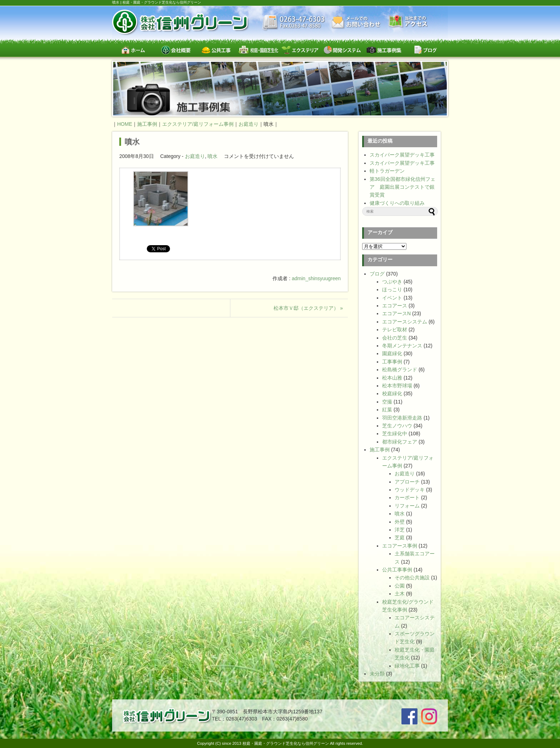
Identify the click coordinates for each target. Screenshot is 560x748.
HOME (125, 124)
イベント (392, 298)
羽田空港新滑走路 (402, 418)
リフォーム (407, 506)
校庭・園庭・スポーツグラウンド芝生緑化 (258, 50)
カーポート (407, 497)
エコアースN (396, 313)
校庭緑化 (392, 393)
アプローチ (407, 482)
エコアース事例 (400, 546)
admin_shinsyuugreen (316, 278)
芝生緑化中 (395, 434)
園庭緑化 (392, 353)
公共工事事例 (397, 570)
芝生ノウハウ (397, 426)
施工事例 (380, 450)
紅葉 (387, 410)
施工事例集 (384, 50)
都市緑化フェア (400, 442)
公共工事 (217, 50)
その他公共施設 (412, 578)
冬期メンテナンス (402, 346)
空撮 (387, 402)
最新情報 (294, 23)
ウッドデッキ (410, 490)
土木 (400, 594)
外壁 (400, 522)
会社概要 (175, 50)
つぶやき (392, 282)
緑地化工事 (407, 666)
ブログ (426, 50)
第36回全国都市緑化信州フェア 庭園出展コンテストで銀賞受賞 (402, 187)
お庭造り (195, 156)
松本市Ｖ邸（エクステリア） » (308, 308)
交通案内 (408, 22)
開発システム (342, 50)
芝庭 (400, 538)
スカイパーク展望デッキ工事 (402, 155)
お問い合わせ (357, 22)
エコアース (395, 306)
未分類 (377, 674)
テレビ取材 (395, 330)
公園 (400, 586)
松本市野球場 (397, 386)
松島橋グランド (400, 370)
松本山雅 (392, 378)
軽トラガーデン (387, 171)
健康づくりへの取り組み (397, 203)
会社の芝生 (395, 338)
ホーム (133, 50)
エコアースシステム (405, 322)
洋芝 (400, 530)
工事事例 (392, 362)
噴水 (132, 142)
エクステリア (300, 50)
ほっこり (392, 289)
